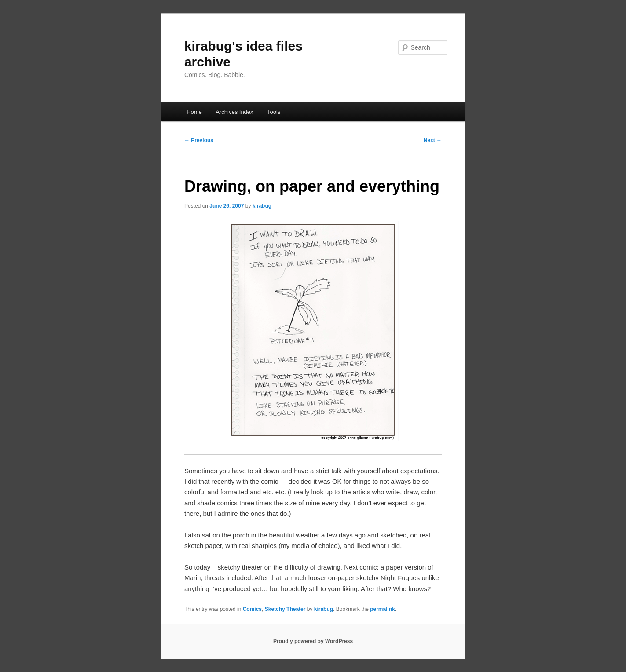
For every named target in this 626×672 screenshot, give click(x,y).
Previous (199, 140)
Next (433, 140)
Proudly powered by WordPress (313, 641)
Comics (252, 609)
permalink (383, 609)
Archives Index (234, 112)
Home (194, 112)
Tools (274, 112)
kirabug (262, 206)
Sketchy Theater (285, 609)
